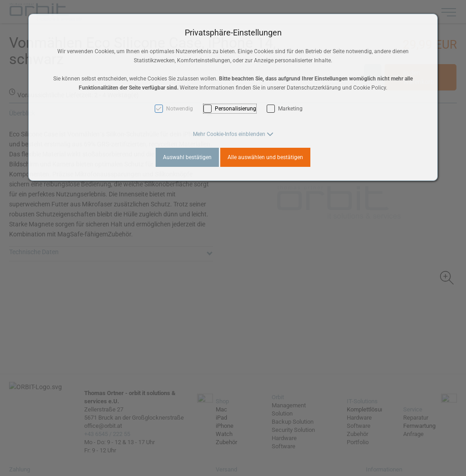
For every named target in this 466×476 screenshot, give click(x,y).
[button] (233, 134)
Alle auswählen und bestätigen (265, 157)
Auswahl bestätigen (187, 157)
